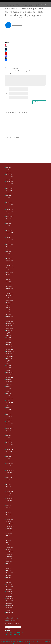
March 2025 (9, 202)
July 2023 (8, 249)
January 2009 (9, 603)
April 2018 (8, 393)
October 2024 (9, 214)
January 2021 (9, 319)
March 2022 (9, 286)
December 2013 (10, 496)
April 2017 (8, 414)
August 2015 (9, 452)
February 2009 (9, 601)
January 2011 (9, 575)
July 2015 (8, 454)
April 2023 (8, 256)
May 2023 (8, 254)
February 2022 (9, 289)
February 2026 (9, 177)
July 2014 (8, 480)
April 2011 (8, 571)
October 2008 (9, 608)
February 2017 (9, 419)
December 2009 (10, 592)
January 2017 (9, 421)
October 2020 (9, 326)
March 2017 (9, 417)
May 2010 (8, 580)
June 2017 (8, 410)
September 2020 (10, 328)
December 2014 (10, 468)
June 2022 (8, 279)
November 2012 (10, 526)
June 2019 (8, 363)
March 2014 (9, 489)
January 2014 (9, 494)
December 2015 (10, 449)
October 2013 (9, 501)
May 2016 (8, 438)
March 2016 (9, 442)
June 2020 (8, 335)
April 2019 (8, 368)
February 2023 (9, 261)
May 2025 (8, 198)
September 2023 (10, 244)
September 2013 (10, 503)
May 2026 (8, 170)
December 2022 (10, 265)
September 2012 (10, 531)
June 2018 (8, 389)
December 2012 (10, 524)
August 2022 (9, 275)
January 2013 (9, 522)
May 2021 (8, 310)
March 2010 (9, 585)
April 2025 (8, 200)
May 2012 (8, 540)
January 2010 (9, 589)
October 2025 (9, 186)
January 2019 (9, 375)
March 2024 (9, 230)
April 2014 (8, 487)
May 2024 (8, 226)
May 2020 (8, 338)
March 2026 (9, 174)
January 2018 (9, 400)
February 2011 (9, 573)
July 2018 (8, 386)
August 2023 (9, 247)
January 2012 (9, 550)
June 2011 (8, 566)
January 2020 (9, 347)
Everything (19, 18)
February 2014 (9, 491)
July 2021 (8, 305)
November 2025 (10, 184)
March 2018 (9, 396)
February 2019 (9, 372)
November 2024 (10, 212)
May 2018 (8, 391)
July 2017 (8, 407)
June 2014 (8, 482)
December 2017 (10, 403)
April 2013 (8, 515)
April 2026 (8, 172)
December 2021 (10, 293)
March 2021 (9, 314)
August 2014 (9, 477)
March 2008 (9, 610)
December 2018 (10, 377)
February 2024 (9, 233)
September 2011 (10, 559)
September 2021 (10, 300)
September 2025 (10, 188)
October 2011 (9, 557)
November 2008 (10, 606)
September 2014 (10, 475)
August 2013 (9, 505)
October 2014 (9, 473)
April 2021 (8, 312)
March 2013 (9, 517)
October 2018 (9, 382)
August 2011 (9, 561)
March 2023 (9, 258)
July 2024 (8, 221)
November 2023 (10, 240)
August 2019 (9, 359)
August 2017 (9, 405)
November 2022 (10, 268)
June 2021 (8, 307)
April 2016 (8, 440)
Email (7, 93)
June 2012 (8, 538)
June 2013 (8, 510)
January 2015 (9, 466)
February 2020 (9, 345)
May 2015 (8, 459)
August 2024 (9, 219)
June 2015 (8, 456)
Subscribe (7, 630)
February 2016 (9, 445)
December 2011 (10, 552)
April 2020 (8, 340)
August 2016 (9, 431)
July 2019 (8, 361)
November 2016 (10, 424)
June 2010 (8, 578)
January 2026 (9, 179)
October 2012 (9, 529)
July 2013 (8, 508)
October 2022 (9, 270)
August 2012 (9, 533)
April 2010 (8, 582)
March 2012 (9, 545)
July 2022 (8, 277)
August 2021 (9, 303)
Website (7, 98)
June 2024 (8, 223)
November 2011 (10, 554)
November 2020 (10, 324)
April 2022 (8, 284)
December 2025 (10, 181)
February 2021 (9, 317)
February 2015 (9, 463)
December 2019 (10, 349)
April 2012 (8, 543)
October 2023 (9, 242)
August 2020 (9, 331)
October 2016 (9, 426)
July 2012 (8, 536)
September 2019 (10, 356)
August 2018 (9, 384)
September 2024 (10, 216)
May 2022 (8, 282)
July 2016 (8, 433)
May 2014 (8, 484)
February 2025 (9, 205)
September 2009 (10, 599)
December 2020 (10, 321)
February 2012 (9, 547)
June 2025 (8, 195)
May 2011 (8, 568)
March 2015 (9, 461)
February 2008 (9, 613)
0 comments (24, 18)
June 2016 (8, 435)
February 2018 (9, 398)
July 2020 (8, 333)
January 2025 (9, 207)
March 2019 (9, 370)
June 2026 (8, 167)
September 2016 (10, 428)
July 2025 (8, 193)
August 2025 (9, 191)
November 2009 (10, 594)
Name (7, 89)
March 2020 (9, 342)
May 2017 (8, 412)
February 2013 (9, 519)
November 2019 (10, 352)
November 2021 (10, 296)
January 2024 (9, 235)
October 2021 (9, 298)
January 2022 (9, 291)
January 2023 (9, 263)
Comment (8, 74)
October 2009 (9, 596)
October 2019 (9, 354)
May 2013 (8, 512)
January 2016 (9, 447)
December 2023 (10, 237)
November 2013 (10, 498)
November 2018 (10, 380)
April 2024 (8, 228)
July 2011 (8, 564)
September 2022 (10, 272)
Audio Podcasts (13, 18)
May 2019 (8, 366)
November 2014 (10, 470)
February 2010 (9, 587)
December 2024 (10, 209)
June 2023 (8, 251)
